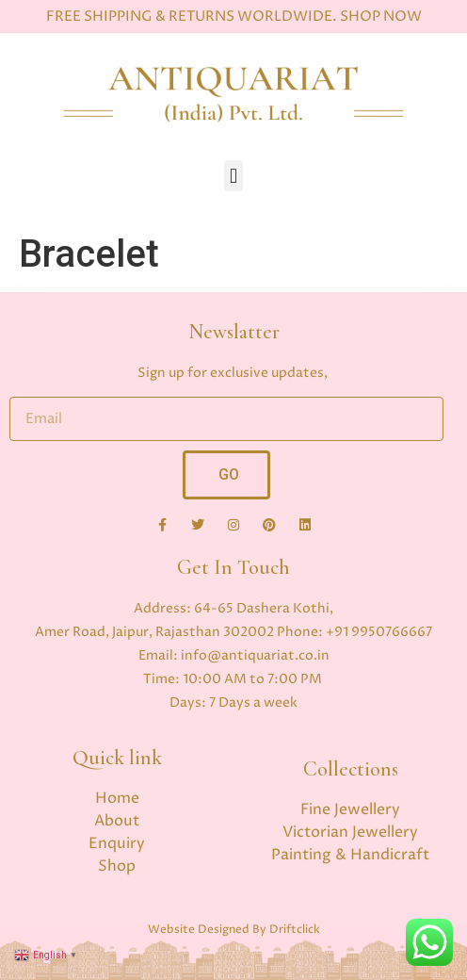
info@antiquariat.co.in (255, 655)
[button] (233, 176)
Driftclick (295, 930)
